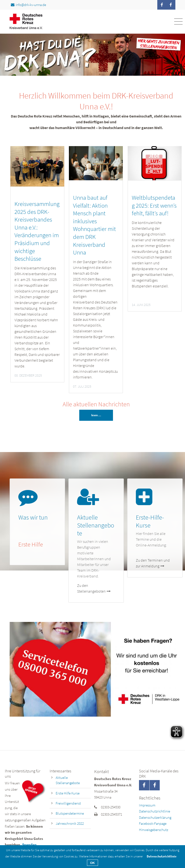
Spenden (29, 845)
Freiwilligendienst (68, 803)
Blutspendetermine (70, 813)
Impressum (147, 805)
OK (92, 863)
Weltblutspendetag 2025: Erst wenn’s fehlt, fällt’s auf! (154, 205)
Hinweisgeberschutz (154, 830)
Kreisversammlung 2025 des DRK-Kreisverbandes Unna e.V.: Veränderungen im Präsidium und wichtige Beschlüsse (37, 231)
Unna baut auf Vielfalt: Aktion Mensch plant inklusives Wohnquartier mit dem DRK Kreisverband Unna (94, 225)
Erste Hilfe (31, 544)
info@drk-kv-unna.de (28, 5)
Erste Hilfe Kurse (68, 793)
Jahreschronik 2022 (70, 823)
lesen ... (96, 415)
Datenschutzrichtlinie (155, 811)
